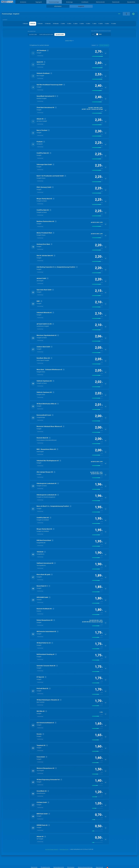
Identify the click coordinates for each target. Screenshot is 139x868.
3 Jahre (69, 24)
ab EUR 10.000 (60, 34)
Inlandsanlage (40, 56)
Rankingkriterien (64, 849)
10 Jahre (114, 24)
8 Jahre (101, 24)
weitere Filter (69, 41)
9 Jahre (107, 24)
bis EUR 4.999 (33, 34)
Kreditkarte (85, 2)
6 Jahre (88, 24)
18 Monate (56, 24)
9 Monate (40, 24)
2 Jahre (63, 24)
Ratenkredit (116, 2)
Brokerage (69, 2)
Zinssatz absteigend (104, 45)
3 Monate (25, 24)
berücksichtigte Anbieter (52, 849)
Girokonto (23, 2)
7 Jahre (94, 24)
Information (58, 6)
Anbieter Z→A (95, 45)
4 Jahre (75, 24)
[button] (69, 53)
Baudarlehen (131, 2)
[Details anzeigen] (106, 53)
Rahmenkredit (100, 2)
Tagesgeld (39, 2)
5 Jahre (82, 24)
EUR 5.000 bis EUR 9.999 (46, 34)
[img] (97, 56)
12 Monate (48, 24)
